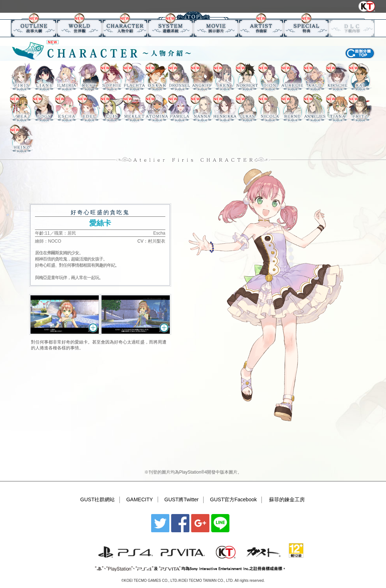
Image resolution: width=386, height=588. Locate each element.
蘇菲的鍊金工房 (287, 499)
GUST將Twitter (181, 499)
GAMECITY (140, 499)
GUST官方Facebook (233, 499)
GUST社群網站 (97, 499)
